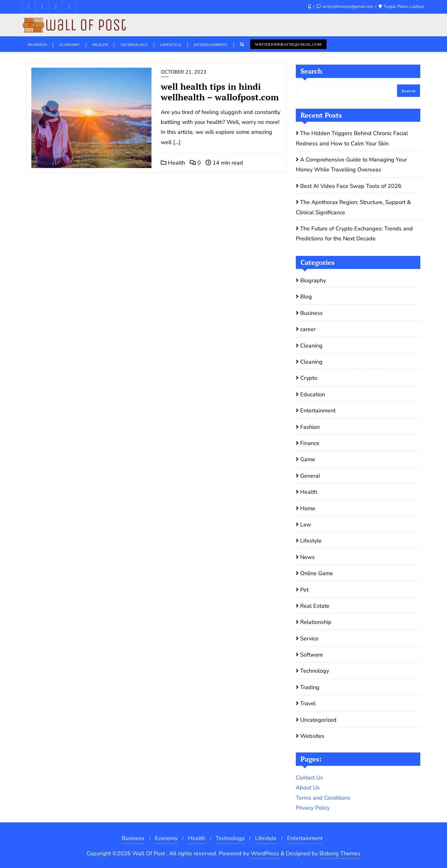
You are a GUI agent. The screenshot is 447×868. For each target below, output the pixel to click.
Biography (313, 280)
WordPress (265, 853)
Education (313, 394)
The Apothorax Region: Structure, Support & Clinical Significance (353, 207)
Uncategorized (318, 720)
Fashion (310, 427)
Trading (310, 687)
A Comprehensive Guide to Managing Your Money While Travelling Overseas (351, 165)
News (307, 557)
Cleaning (311, 346)
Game (308, 459)
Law (306, 525)
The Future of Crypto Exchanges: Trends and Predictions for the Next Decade (354, 234)
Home (308, 508)
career (308, 329)
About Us (308, 788)
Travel (308, 703)
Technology (315, 671)
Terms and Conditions (323, 798)
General (310, 476)
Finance (310, 443)
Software (312, 655)
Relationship (316, 622)
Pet (304, 590)
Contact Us (309, 778)
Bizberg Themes (340, 853)
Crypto (309, 378)
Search (311, 71)
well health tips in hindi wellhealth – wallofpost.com (220, 92)
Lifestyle (311, 541)
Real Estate (315, 606)
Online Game (317, 573)
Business (312, 313)
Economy (166, 838)
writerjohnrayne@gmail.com (288, 44)
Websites (312, 736)
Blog (306, 297)
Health (173, 163)
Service (309, 639)
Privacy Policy (313, 808)
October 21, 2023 (184, 72)
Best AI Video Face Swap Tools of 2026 (351, 186)
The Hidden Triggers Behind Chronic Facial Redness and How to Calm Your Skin (352, 138)
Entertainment (318, 411)
